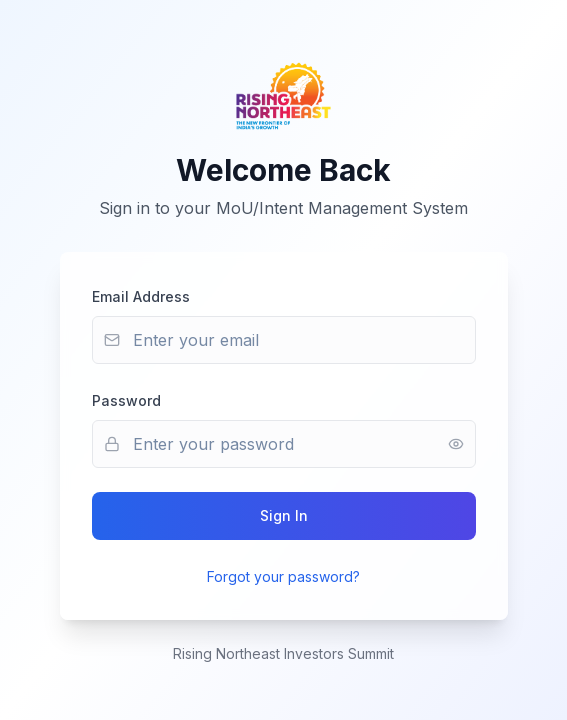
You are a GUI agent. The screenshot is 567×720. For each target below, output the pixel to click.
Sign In (284, 515)
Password (126, 400)
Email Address (141, 296)
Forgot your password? (283, 576)
